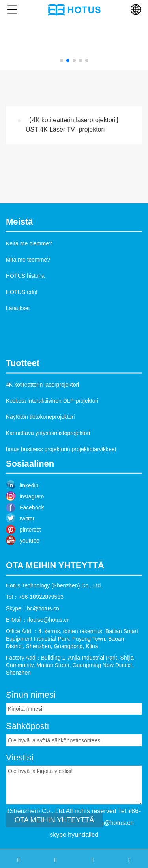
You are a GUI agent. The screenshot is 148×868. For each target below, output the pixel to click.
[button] (62, 61)
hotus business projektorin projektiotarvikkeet (61, 465)
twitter (27, 532)
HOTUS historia (25, 276)
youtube (30, 554)
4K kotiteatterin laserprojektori (42, 400)
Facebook (32, 521)
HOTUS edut (22, 292)
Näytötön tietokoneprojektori (40, 432)
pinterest (30, 543)
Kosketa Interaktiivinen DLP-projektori (52, 416)
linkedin (29, 499)
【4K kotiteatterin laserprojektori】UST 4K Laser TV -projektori (74, 125)
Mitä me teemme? (28, 260)
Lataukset (18, 308)
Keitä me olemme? (29, 243)
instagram (32, 510)
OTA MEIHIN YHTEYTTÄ (54, 840)
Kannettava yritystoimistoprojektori (48, 448)
